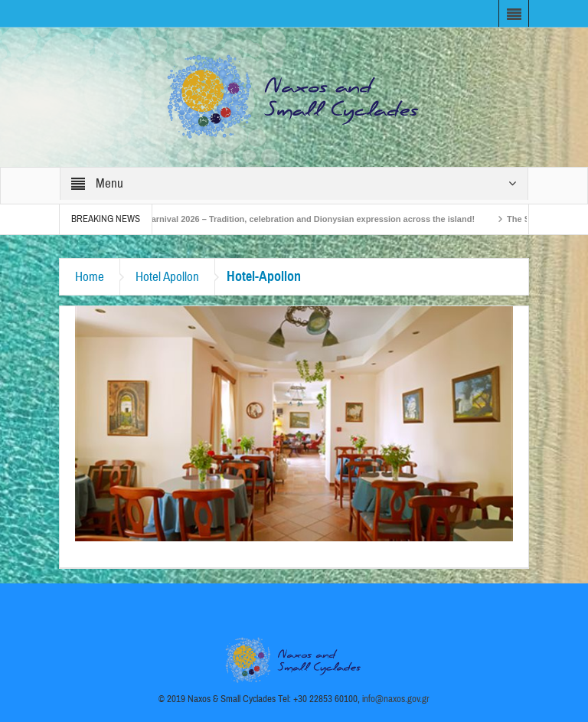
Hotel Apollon (167, 277)
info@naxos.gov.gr (396, 699)
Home (90, 277)
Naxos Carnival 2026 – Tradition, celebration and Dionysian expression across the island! (300, 219)
